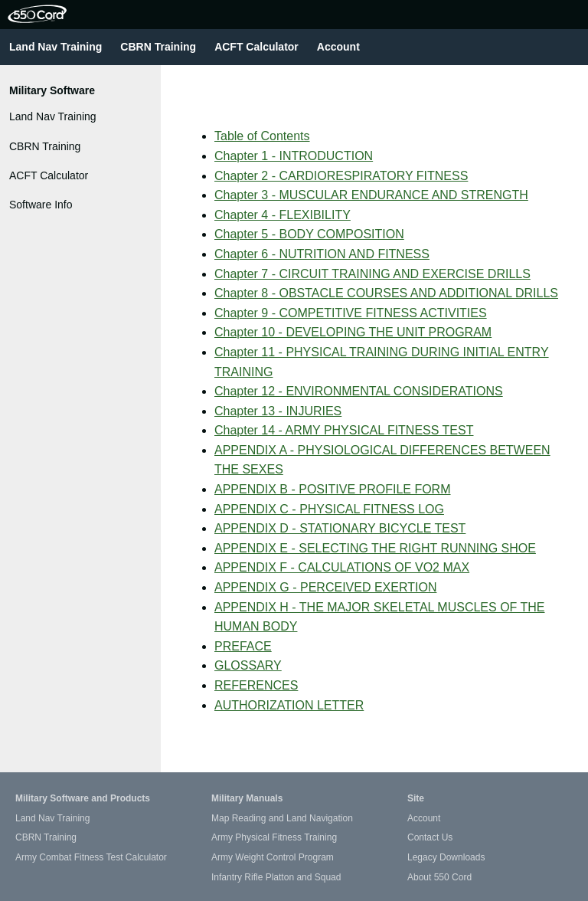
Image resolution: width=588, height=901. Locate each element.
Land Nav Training (56, 47)
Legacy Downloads (446, 857)
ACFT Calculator (256, 47)
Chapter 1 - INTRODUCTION (294, 156)
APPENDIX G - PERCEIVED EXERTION (325, 587)
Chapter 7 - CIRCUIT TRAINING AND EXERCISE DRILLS (372, 274)
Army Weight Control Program (273, 857)
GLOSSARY (248, 665)
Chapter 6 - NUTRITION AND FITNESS (322, 254)
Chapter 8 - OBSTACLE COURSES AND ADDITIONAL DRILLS (386, 293)
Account (338, 47)
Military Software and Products (83, 798)
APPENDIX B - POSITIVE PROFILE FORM (333, 489)
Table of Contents (262, 136)
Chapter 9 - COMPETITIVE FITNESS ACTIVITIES (351, 313)
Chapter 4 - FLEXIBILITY (283, 215)
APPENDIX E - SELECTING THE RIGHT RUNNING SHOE (375, 548)
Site (416, 798)
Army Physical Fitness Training (274, 837)
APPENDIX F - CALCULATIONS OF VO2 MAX (342, 567)
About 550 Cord (439, 877)
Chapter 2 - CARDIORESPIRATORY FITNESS (341, 176)
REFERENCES (256, 685)
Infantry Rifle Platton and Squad (276, 877)
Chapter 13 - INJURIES (278, 411)
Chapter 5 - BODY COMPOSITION (309, 234)
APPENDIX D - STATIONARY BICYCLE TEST (340, 528)
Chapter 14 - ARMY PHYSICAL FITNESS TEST (344, 430)
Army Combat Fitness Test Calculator (91, 857)
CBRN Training (158, 47)
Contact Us (430, 837)
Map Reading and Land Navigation (282, 818)
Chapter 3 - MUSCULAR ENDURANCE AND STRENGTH (371, 195)
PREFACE (243, 646)
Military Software (52, 90)
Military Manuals (247, 798)
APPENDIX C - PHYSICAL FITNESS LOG (329, 509)
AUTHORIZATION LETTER (289, 705)
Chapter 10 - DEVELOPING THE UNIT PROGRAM (353, 332)
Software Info (41, 205)
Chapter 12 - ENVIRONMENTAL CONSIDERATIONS (359, 391)
